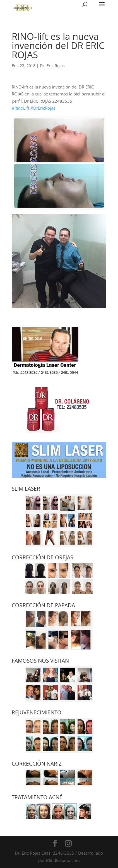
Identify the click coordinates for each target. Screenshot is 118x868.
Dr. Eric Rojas (52, 66)
